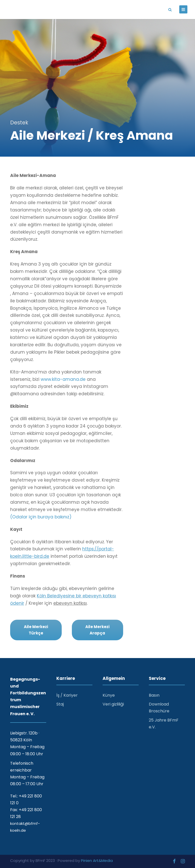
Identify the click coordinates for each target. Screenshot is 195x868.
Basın (154, 695)
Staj (60, 704)
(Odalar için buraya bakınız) (41, 517)
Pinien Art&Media (97, 861)
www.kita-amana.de (63, 379)
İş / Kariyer (67, 695)
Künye (109, 695)
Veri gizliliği (113, 704)
